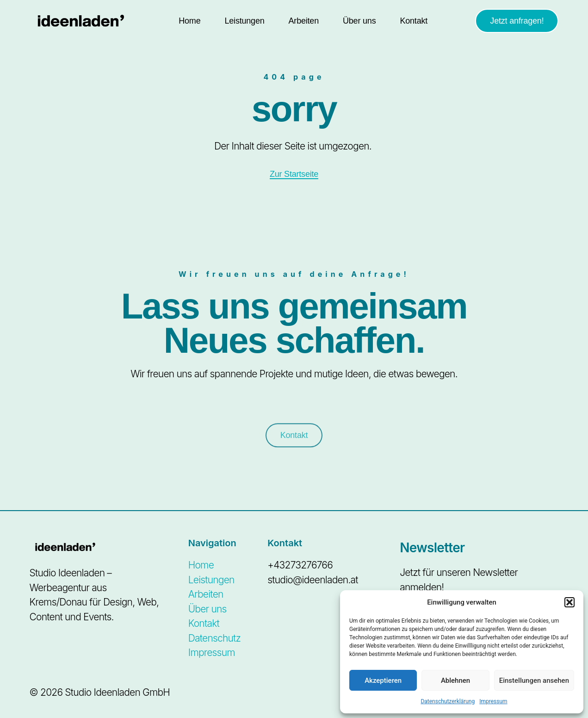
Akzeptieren (383, 681)
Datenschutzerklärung (448, 701)
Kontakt (414, 21)
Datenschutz (214, 638)
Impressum (493, 701)
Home (189, 21)
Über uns (359, 21)
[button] (569, 602)
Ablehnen (455, 681)
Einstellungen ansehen (534, 681)
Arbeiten (304, 21)
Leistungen (244, 21)
